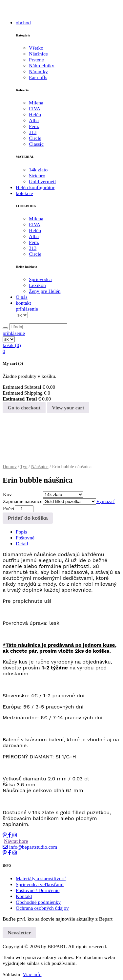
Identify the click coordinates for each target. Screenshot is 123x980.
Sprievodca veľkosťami (40, 884)
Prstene (36, 60)
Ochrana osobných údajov (42, 908)
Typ (24, 467)
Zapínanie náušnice (23, 501)
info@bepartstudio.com (30, 847)
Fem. (34, 126)
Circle (35, 138)
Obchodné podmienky (38, 902)
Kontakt (24, 896)
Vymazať (105, 501)
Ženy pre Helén (45, 291)
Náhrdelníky (41, 65)
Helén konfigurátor (35, 187)
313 (33, 132)
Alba (34, 120)
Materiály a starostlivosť (41, 878)
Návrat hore (16, 841)
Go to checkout (24, 408)
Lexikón (37, 285)
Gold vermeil (42, 181)
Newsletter (20, 933)
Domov (10, 467)
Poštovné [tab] (25, 538)
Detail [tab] (22, 544)
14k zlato (38, 170)
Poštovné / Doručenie (38, 890)
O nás (22, 297)
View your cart (68, 408)
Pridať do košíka (28, 518)
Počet (9, 508)
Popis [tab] (21, 532)
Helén (35, 114)
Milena (36, 103)
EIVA (35, 109)
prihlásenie (27, 309)
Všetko (36, 48)
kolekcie (24, 193)
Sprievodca (40, 279)
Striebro (37, 175)
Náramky (38, 71)
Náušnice (38, 54)
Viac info (32, 974)
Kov (7, 494)
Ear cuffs (38, 77)
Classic (36, 144)
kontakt (23, 303)
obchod (23, 22)
